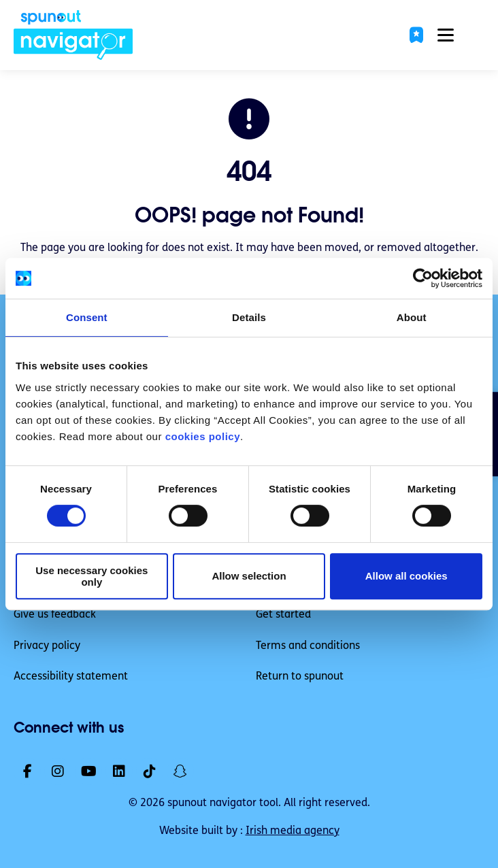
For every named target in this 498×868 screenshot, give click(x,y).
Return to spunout (300, 677)
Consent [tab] (87, 317)
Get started (283, 615)
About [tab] (412, 317)
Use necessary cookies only (92, 576)
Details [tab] (249, 317)
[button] (416, 35)
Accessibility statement (71, 677)
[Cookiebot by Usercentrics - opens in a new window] (423, 278)
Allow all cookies (406, 576)
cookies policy (203, 436)
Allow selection (249, 576)
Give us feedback (55, 615)
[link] (73, 35)
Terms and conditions (308, 646)
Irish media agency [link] (293, 831)
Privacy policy (47, 646)
